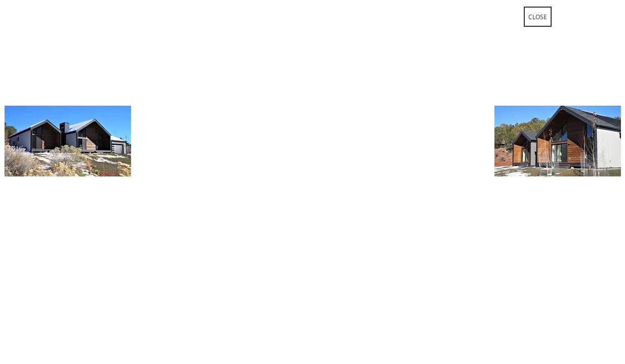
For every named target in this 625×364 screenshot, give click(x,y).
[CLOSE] (538, 17)
